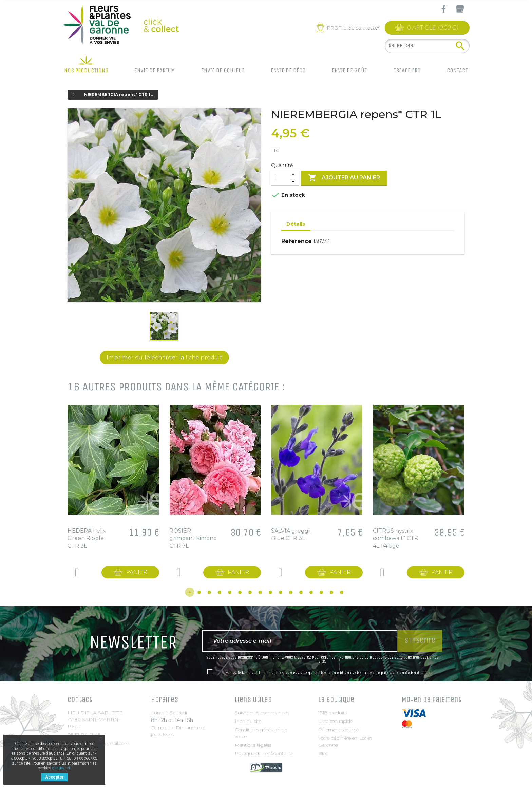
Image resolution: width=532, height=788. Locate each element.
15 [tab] (331, 592)
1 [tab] (190, 592)
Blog (324, 753)
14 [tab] (321, 592)
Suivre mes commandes (262, 713)
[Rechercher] (427, 46)
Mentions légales (253, 745)
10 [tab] (281, 592)
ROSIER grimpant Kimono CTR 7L (193, 538)
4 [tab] (220, 592)
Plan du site (248, 721)
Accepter (54, 777)
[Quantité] (280, 178)
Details (77, 572)
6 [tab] (240, 592)
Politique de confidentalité (264, 753)
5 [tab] (230, 592)
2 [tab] (199, 592)
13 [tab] (311, 592)
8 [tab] (260, 592)
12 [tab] (301, 592)
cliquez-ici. (62, 768)
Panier (137, 572)
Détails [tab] (296, 224)
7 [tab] (250, 592)
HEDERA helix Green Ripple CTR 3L (87, 538)
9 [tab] (270, 592)
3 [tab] (209, 592)
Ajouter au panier (344, 178)
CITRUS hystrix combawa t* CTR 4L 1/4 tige (396, 538)
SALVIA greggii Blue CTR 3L (291, 534)
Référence (297, 241)
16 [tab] (342, 592)
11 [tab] (291, 592)
